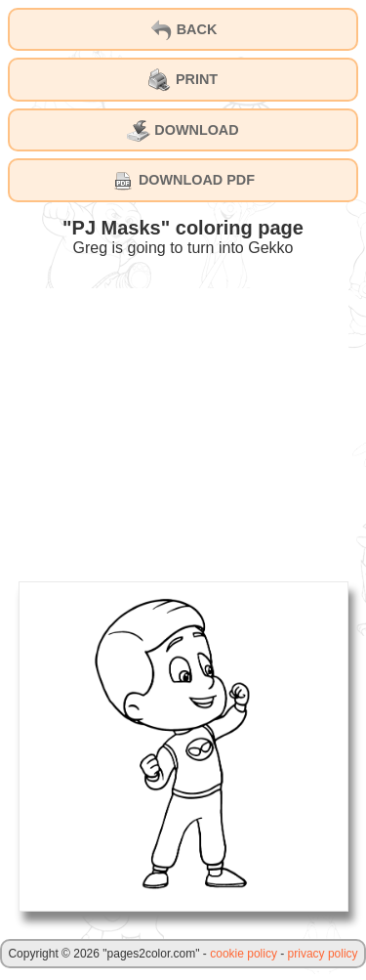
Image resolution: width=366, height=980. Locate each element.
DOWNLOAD (183, 131)
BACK (183, 30)
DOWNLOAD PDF (183, 181)
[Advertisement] (183, 425)
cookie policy (244, 954)
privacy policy (323, 954)
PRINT (183, 80)
